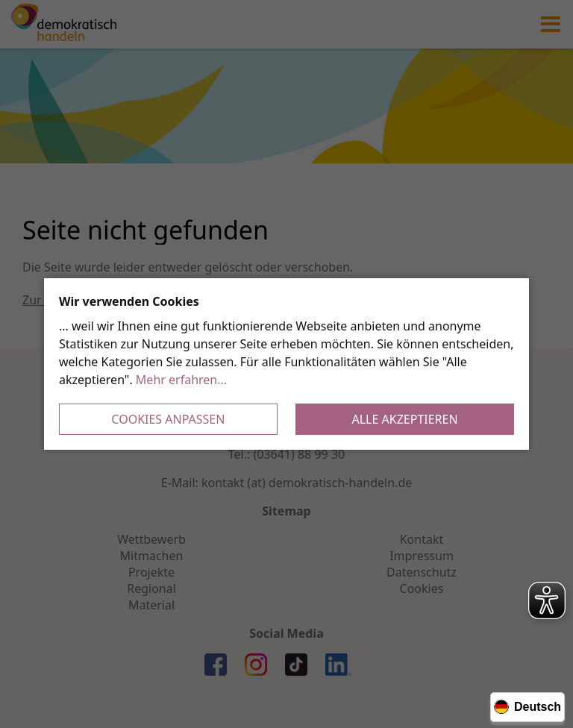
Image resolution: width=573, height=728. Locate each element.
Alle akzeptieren (405, 419)
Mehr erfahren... (181, 380)
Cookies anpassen (168, 419)
